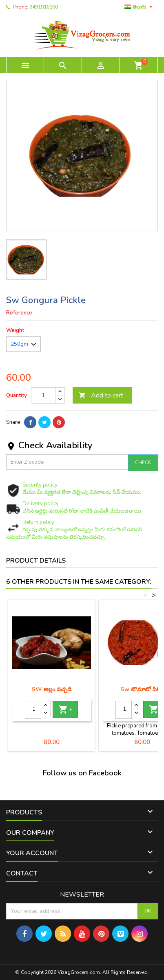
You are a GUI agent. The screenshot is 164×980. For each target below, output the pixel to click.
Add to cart (101, 395)
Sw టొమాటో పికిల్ (142, 689)
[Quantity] (43, 395)
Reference (19, 313)
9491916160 (44, 7)
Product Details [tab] (36, 561)
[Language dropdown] (140, 7)
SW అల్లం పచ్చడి (52, 689)
